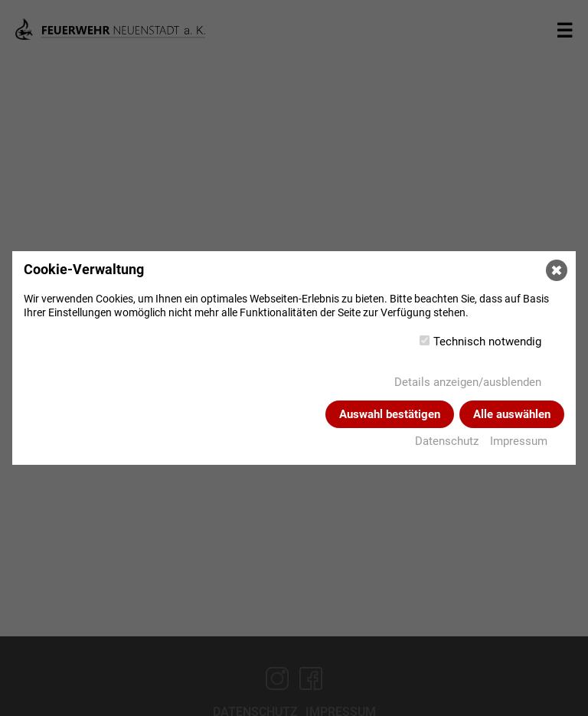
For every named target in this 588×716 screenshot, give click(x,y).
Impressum (519, 441)
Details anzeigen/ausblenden (468, 382)
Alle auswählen (512, 414)
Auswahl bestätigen (390, 414)
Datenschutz (447, 441)
